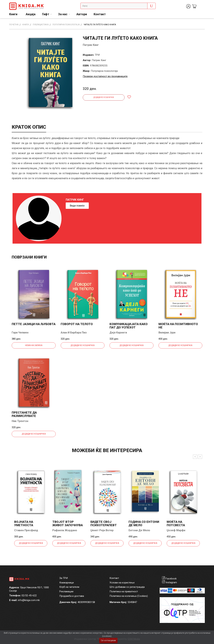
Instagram (171, 582)
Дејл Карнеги (118, 333)
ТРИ (97, 55)
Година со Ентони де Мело (144, 523)
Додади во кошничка (104, 97)
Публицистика (41, 25)
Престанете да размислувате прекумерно (24, 416)
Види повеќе (77, 206)
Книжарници (67, 583)
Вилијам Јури (167, 333)
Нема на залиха (34, 345)
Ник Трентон (20, 421)
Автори (82, 14)
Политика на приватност (124, 591)
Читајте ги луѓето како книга (100, 25)
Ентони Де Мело (139, 530)
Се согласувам (108, 640)
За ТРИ (64, 578)
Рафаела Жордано (65, 530)
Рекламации (66, 591)
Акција (31, 14)
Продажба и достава (72, 596)
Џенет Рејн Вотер (102, 530)
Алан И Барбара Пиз (74, 333)
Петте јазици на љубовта (34, 324)
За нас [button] (63, 14)
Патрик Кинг (91, 45)
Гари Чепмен (20, 333)
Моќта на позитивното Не (178, 326)
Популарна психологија (66, 25)
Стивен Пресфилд (26, 530)
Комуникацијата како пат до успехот (129, 326)
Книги (26, 25)
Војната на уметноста (24, 523)
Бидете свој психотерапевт (104, 523)
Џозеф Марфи (176, 530)
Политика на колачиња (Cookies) (129, 596)
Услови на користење (122, 583)
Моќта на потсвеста (176, 523)
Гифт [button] (46, 14)
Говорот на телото (77, 324)
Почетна (14, 25)
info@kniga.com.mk (29, 600)
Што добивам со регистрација (127, 587)
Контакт (100, 14)
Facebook (171, 579)
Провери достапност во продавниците (105, 76)
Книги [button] (13, 14)
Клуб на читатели (69, 587)
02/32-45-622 (29, 595)
